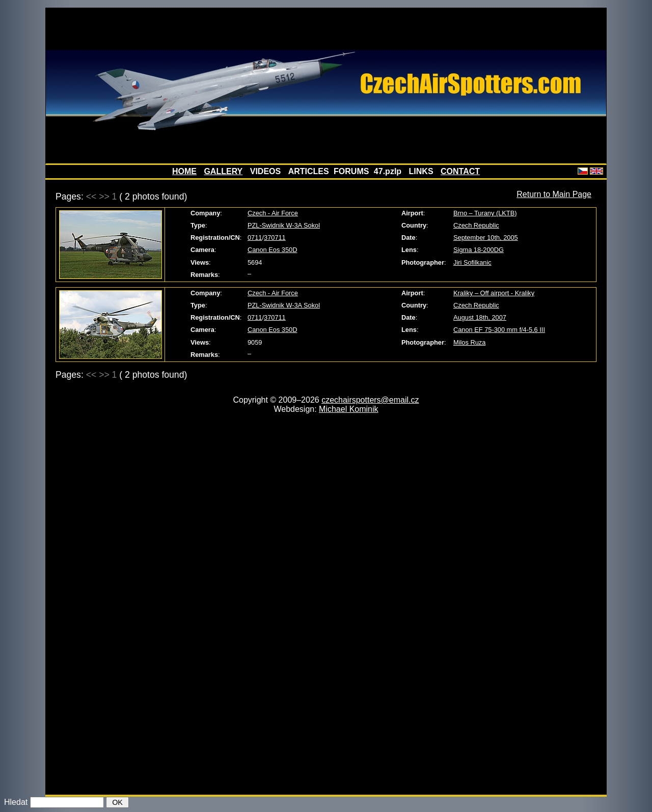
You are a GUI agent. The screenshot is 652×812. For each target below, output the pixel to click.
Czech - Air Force (273, 213)
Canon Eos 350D (272, 250)
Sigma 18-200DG (479, 250)
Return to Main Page (554, 194)
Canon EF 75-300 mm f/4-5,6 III (499, 330)
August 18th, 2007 (480, 317)
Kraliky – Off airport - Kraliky (494, 293)
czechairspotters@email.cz (370, 400)
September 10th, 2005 (486, 237)
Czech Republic (476, 225)
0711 (255, 237)
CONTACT (460, 171)
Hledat (16, 802)
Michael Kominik (348, 409)
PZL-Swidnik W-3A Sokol (284, 225)
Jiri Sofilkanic (472, 262)
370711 (275, 237)
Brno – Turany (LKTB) (485, 213)
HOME (184, 171)
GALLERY (223, 171)
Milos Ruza (469, 342)
